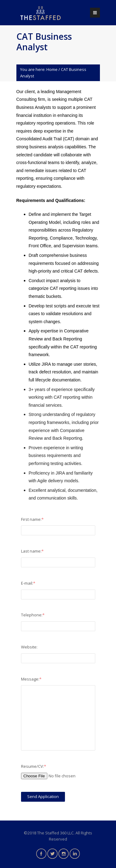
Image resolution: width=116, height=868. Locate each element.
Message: (31, 679)
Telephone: (33, 615)
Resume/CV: (34, 766)
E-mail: (28, 583)
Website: (29, 647)
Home (52, 69)
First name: (32, 519)
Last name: (32, 551)
